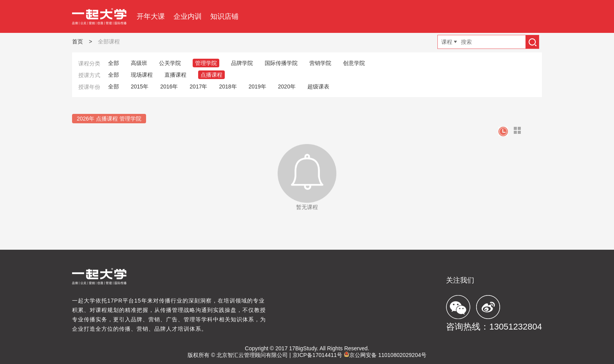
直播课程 (175, 75)
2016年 (169, 86)
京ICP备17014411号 (318, 355)
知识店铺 (224, 16)
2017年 (198, 86)
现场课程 (142, 75)
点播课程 (211, 75)
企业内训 (188, 16)
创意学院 (354, 63)
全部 (114, 63)
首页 (78, 41)
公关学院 (170, 63)
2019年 (257, 86)
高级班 (139, 63)
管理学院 (206, 63)
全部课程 (109, 41)
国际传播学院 (281, 63)
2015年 (140, 86)
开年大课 (151, 16)
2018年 (228, 86)
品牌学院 (242, 63)
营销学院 (320, 63)
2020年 (287, 86)
